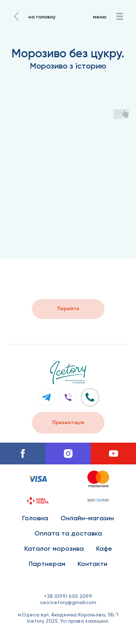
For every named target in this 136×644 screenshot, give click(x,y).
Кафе (104, 549)
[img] (16, 16)
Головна (35, 518)
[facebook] (23, 454)
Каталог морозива (54, 549)
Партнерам (47, 564)
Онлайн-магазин (87, 518)
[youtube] (113, 454)
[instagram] (68, 454)
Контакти (92, 564)
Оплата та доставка (68, 533)
